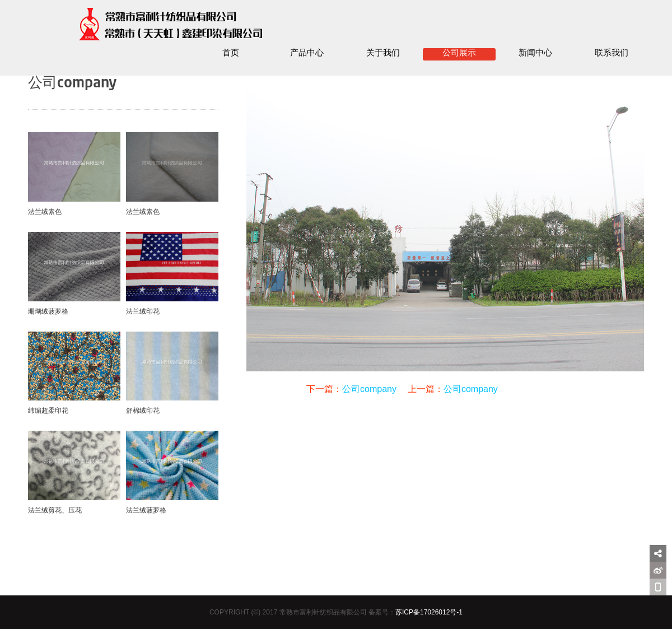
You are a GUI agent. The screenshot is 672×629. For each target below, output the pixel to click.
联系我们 (612, 53)
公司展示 (459, 53)
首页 (231, 53)
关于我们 (383, 53)
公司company (369, 389)
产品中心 (307, 53)
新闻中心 (535, 53)
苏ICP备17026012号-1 (429, 612)
